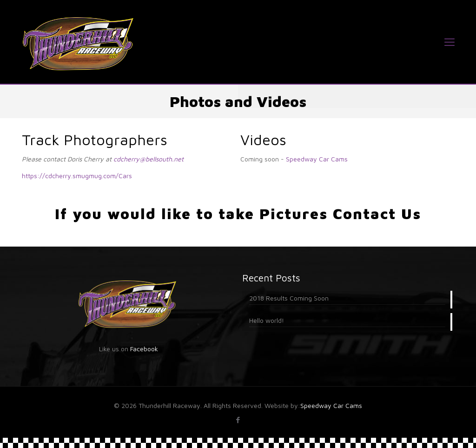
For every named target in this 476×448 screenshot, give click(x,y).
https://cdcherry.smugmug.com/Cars (77, 176)
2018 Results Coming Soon (289, 298)
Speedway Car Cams (317, 159)
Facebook (144, 349)
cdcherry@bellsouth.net (149, 159)
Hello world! (267, 320)
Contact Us (377, 214)
